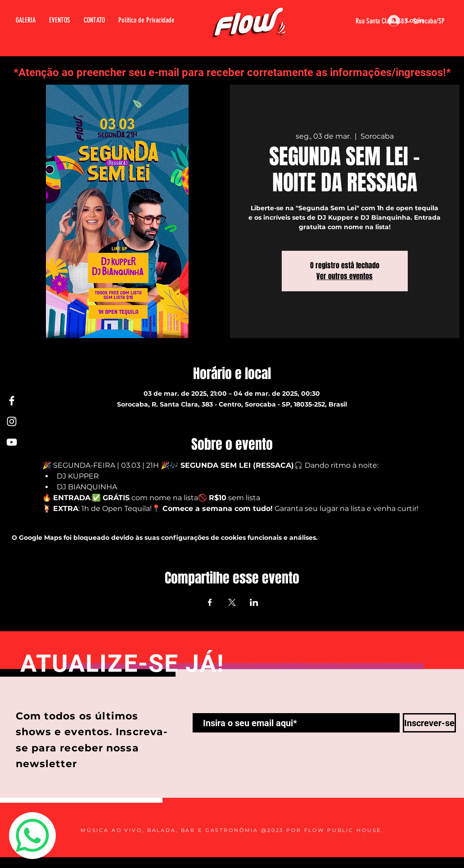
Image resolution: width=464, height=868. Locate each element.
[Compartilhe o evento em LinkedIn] (254, 602)
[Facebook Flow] (12, 401)
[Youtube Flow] (12, 442)
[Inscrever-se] (429, 723)
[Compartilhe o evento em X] (232, 602)
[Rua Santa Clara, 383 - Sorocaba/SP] (389, 21)
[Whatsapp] (32, 836)
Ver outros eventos (345, 276)
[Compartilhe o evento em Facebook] (210, 602)
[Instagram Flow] (12, 421)
